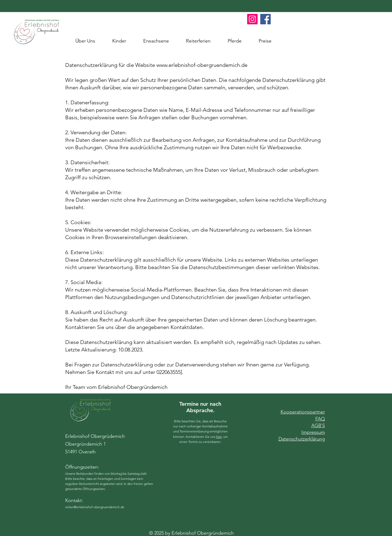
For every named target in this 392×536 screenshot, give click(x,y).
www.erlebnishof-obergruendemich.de (202, 65)
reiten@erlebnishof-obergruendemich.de (95, 507)
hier (219, 437)
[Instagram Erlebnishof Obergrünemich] (252, 19)
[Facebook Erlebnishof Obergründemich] (265, 19)
